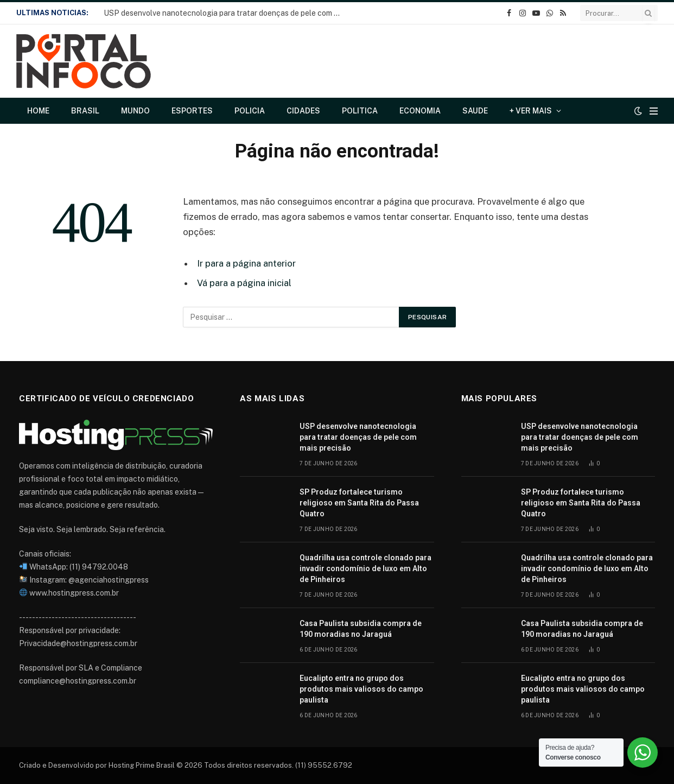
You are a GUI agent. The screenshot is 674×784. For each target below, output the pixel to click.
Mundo (135, 111)
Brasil (85, 111)
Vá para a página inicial (244, 283)
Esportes (192, 111)
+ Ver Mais (531, 111)
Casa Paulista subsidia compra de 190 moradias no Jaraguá (361, 629)
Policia (250, 111)
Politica (360, 111)
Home (38, 111)
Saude (475, 111)
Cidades (303, 111)
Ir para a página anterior (246, 263)
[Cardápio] (654, 111)
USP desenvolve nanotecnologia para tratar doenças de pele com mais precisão (226, 13)
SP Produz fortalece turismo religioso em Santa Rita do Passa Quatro (359, 503)
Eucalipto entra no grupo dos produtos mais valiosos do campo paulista (361, 689)
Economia (420, 111)
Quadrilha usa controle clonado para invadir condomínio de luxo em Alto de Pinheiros (365, 568)
